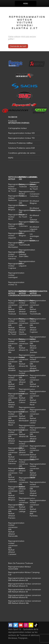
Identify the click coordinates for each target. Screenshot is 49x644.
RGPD (11, 158)
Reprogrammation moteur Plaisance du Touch (16, 188)
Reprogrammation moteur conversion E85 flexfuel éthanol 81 (27, 361)
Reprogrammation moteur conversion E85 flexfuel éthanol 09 (27, 431)
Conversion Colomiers (35, 195)
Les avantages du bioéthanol (34, 237)
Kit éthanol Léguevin (34, 228)
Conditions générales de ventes (22, 153)
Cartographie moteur (18, 128)
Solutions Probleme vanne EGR (21, 148)
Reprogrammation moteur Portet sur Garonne (16, 255)
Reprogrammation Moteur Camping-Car (24, 573)
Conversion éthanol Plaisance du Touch (35, 186)
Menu (26, 4)
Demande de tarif (18, 46)
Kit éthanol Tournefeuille (35, 209)
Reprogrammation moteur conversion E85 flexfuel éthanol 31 (27, 345)
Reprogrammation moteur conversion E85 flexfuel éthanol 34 (38, 381)
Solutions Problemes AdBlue (20, 143)
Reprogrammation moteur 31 (16, 283)
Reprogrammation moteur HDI (21, 133)
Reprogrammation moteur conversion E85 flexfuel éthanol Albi (25, 602)
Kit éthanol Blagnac (34, 202)
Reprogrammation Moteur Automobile (20, 568)
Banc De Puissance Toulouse (21, 563)
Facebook (12, 121)
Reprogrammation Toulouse (27, 185)
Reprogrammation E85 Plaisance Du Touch (27, 213)
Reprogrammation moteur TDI (21, 138)
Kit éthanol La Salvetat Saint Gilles (34, 219)
